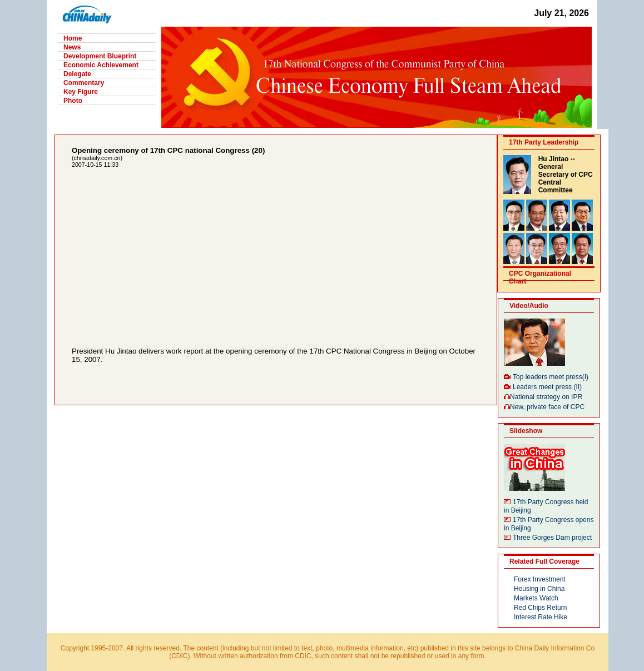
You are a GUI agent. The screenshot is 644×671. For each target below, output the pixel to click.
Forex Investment (540, 579)
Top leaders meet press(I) (551, 377)
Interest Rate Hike (541, 617)
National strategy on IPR (546, 397)
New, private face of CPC (547, 407)
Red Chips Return (540, 608)
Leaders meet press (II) (547, 387)
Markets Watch (536, 598)
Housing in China (539, 589)
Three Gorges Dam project (552, 538)
